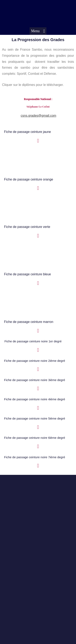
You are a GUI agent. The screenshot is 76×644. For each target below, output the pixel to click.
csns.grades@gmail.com (38, 116)
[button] (38, 31)
